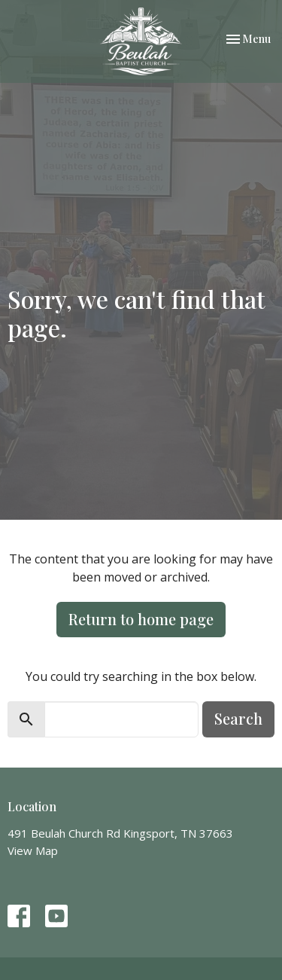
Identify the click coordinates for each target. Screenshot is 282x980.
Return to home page (141, 619)
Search (238, 718)
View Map (33, 850)
